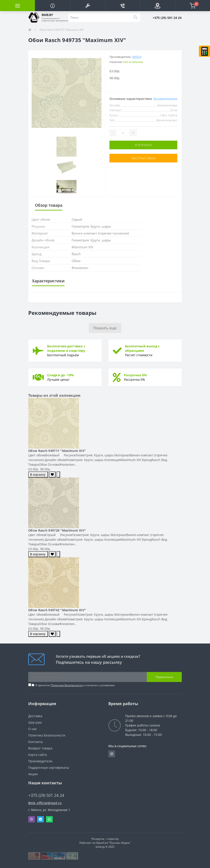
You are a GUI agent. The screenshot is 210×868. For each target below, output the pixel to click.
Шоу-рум (35, 722)
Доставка (35, 716)
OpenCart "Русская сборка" (113, 843)
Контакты (36, 742)
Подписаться (164, 677)
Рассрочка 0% (135, 375)
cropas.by (113, 839)
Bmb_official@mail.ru (45, 803)
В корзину (143, 145)
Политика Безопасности (67, 685)
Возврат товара (40, 748)
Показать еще (105, 328)
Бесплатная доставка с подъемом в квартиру (66, 348)
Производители (40, 761)
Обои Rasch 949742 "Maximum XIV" (57, 610)
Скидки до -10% (61, 375)
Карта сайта (38, 755)
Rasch (137, 57)
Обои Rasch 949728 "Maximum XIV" (57, 530)
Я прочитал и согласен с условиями (75, 685)
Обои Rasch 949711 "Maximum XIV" (57, 451)
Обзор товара (49, 205)
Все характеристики (165, 98)
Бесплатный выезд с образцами (142, 348)
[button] (88, 6)
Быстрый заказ (143, 158)
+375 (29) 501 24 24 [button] (46, 795)
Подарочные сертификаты (49, 768)
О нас (33, 729)
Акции (33, 774)
